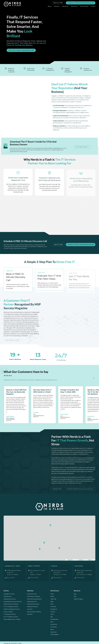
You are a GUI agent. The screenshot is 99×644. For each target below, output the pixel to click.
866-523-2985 (58, 3)
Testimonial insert (7, 417)
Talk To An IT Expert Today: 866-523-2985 (21, 50)
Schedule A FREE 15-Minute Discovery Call (81, 3)
